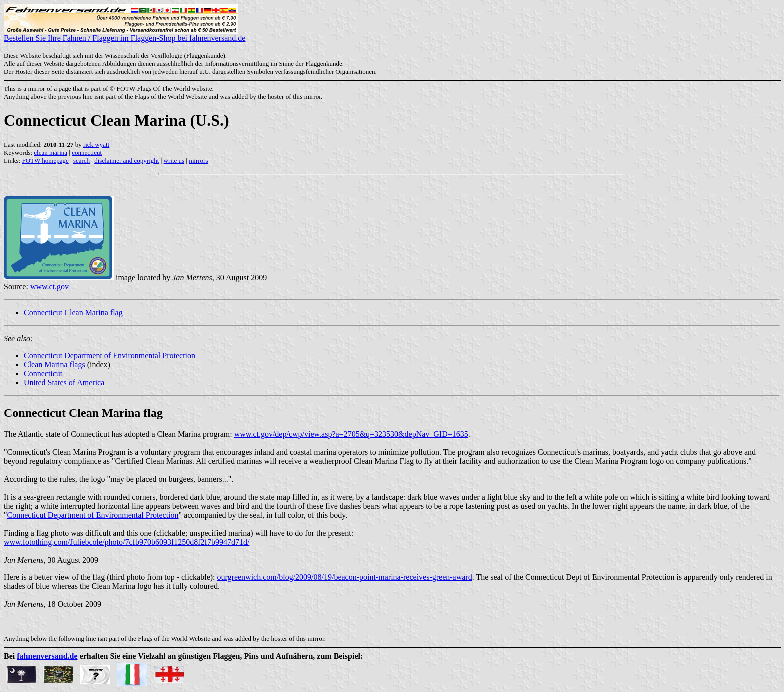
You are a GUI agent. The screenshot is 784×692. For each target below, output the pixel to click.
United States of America (64, 382)
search (82, 161)
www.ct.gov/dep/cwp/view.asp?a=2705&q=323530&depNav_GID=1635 (351, 434)
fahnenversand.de (47, 656)
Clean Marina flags (55, 364)
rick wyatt (96, 145)
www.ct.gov (50, 287)
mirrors (198, 161)
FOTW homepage (45, 161)
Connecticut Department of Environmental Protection (110, 355)
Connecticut (43, 373)
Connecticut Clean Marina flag (73, 313)
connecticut (87, 153)
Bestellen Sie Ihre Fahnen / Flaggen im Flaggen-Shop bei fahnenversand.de (125, 35)
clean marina (51, 153)
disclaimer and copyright (127, 161)
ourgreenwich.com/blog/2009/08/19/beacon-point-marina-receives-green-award (345, 577)
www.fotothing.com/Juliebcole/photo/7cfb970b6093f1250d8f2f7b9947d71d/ (127, 542)
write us (174, 161)
